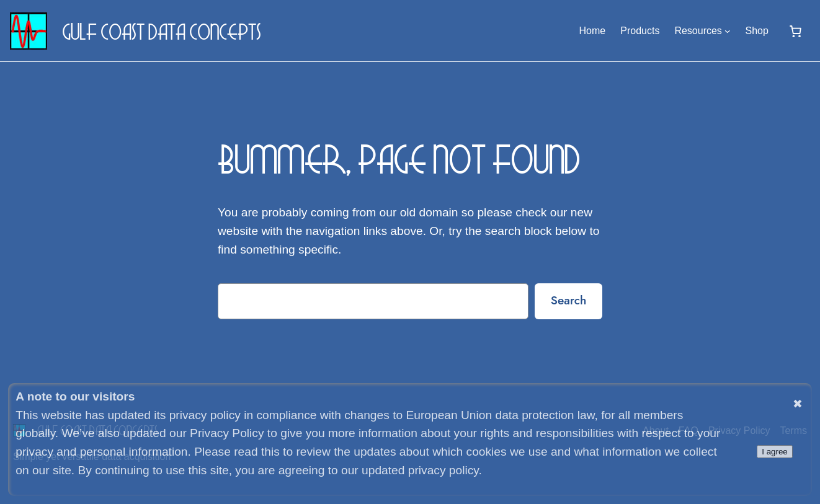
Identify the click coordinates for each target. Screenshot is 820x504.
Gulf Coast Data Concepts (162, 31)
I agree (775, 452)
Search (569, 300)
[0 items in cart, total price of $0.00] (795, 31)
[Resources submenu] (728, 31)
